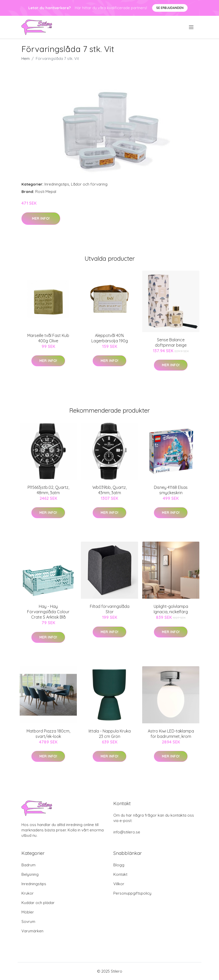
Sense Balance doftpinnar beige (171, 342)
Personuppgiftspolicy (132, 893)
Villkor (119, 884)
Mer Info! (41, 218)
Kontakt (120, 874)
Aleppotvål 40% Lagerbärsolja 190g (110, 338)
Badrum (28, 865)
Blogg (119, 865)
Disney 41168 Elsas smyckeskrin (171, 490)
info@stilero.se (127, 832)
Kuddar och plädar (38, 903)
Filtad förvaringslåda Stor (110, 609)
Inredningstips (57, 184)
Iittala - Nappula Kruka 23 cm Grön (110, 734)
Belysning (30, 874)
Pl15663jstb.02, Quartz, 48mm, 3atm (48, 490)
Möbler (28, 912)
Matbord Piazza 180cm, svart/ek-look (48, 734)
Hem (26, 58)
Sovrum (28, 922)
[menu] (192, 27)
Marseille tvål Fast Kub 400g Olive (48, 338)
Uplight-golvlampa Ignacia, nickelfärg (171, 609)
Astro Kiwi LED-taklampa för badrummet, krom (171, 734)
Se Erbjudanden (170, 8)
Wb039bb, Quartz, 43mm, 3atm (110, 490)
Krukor (28, 893)
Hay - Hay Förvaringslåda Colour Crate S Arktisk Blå (48, 612)
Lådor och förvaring (89, 184)
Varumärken (32, 931)
